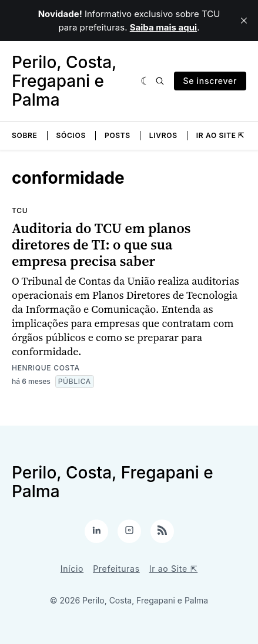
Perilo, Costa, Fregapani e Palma (64, 81)
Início (72, 569)
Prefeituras (116, 569)
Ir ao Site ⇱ (220, 135)
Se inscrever (210, 81)
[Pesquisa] (160, 81)
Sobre (25, 135)
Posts (118, 135)
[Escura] (145, 81)
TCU (20, 210)
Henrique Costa (46, 368)
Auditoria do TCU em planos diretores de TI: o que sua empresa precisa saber (101, 245)
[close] (244, 21)
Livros (163, 135)
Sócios (71, 135)
